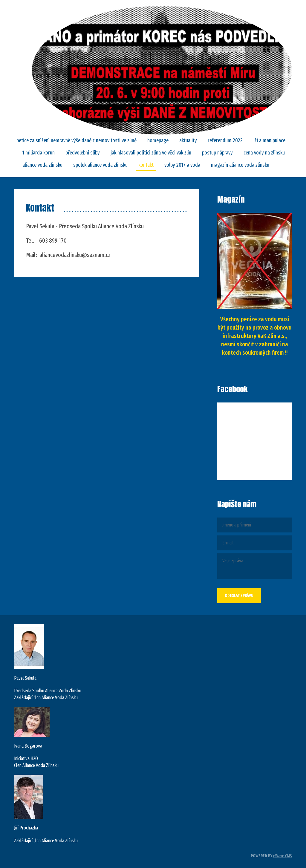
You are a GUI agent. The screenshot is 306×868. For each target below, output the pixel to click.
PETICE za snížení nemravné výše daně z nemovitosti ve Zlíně (76, 140)
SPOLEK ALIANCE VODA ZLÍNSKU (100, 165)
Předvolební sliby (83, 153)
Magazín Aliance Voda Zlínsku (240, 165)
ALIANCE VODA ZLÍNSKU (42, 165)
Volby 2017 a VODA (182, 165)
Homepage (158, 140)
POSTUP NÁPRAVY (217, 153)
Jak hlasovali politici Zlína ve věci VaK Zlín (151, 153)
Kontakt (146, 165)
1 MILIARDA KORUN (39, 153)
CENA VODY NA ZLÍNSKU (264, 153)
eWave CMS (283, 856)
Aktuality (188, 140)
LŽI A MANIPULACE (269, 140)
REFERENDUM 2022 (225, 140)
